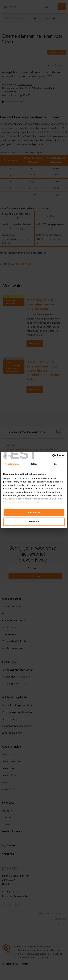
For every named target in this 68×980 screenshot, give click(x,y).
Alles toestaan (34, 512)
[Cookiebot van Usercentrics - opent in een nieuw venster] (52, 456)
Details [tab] (34, 464)
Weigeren (34, 522)
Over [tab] (56, 464)
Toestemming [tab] (12, 464)
